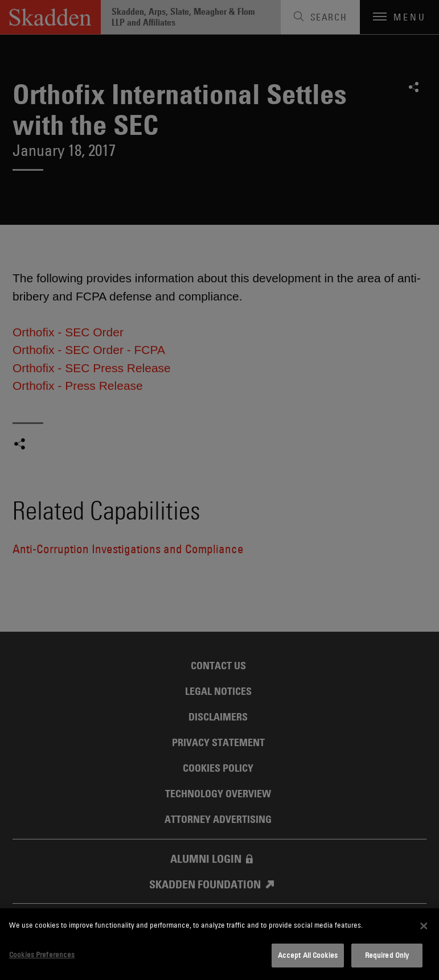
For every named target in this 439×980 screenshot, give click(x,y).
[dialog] (219, 944)
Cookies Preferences (42, 954)
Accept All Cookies (308, 955)
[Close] (424, 926)
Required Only (387, 955)
